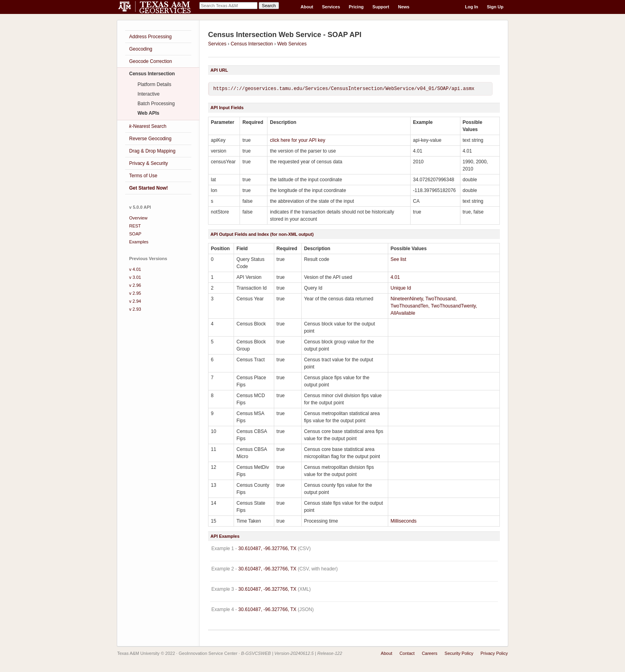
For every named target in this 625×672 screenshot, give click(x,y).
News (404, 7)
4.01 (395, 277)
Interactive (148, 94)
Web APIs (148, 113)
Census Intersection (252, 44)
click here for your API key (298, 140)
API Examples (225, 536)
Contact (407, 653)
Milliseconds (404, 521)
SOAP (135, 234)
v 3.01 (135, 277)
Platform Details (154, 84)
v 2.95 (135, 293)
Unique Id (401, 288)
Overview (138, 218)
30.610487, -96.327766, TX (267, 549)
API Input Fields (227, 108)
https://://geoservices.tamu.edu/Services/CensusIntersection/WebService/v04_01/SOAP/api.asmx (344, 89)
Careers (429, 653)
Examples (139, 242)
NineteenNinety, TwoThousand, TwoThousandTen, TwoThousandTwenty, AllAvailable (434, 306)
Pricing (356, 7)
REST (135, 226)
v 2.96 (135, 285)
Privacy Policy (494, 653)
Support (381, 7)
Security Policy (459, 653)
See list (398, 259)
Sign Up (495, 7)
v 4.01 (135, 269)
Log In (471, 7)
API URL (219, 70)
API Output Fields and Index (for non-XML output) (262, 234)
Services (331, 7)
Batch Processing (156, 104)
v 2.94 (135, 301)
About (307, 7)
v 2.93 (135, 309)
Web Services (292, 44)
